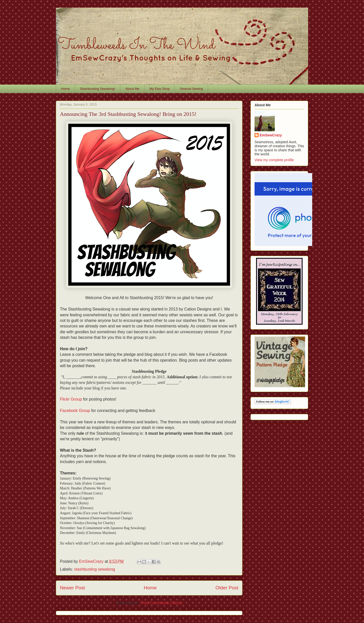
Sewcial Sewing (191, 89)
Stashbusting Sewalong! (97, 89)
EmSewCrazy (271, 135)
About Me (132, 89)
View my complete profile (274, 160)
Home (66, 89)
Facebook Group (75, 411)
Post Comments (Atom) (162, 603)
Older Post (227, 588)
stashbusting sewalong (95, 569)
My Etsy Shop (160, 89)
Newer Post (72, 588)
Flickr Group (71, 399)
